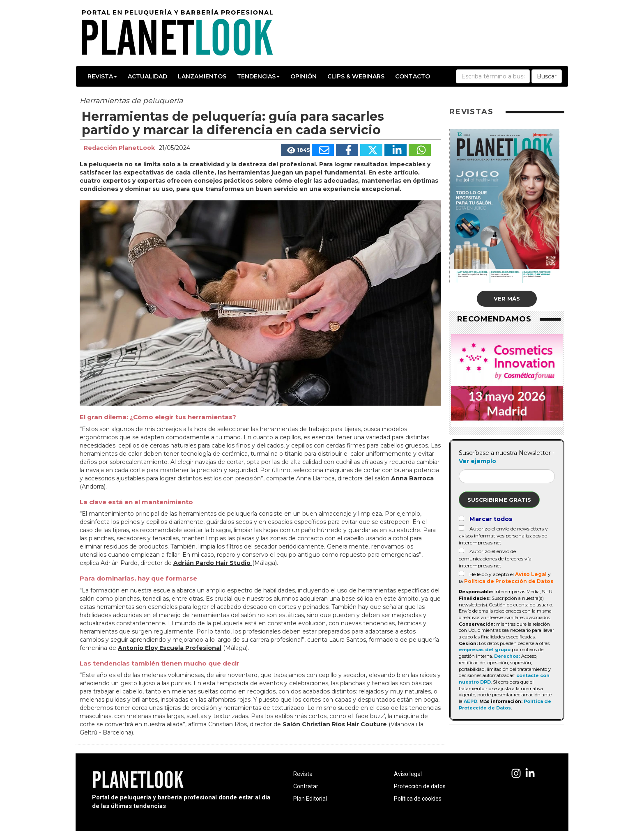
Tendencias (258, 76)
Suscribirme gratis (499, 500)
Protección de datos (420, 786)
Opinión (304, 76)
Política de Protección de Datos (509, 581)
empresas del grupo (485, 650)
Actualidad (147, 76)
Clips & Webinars (356, 76)
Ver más (507, 298)
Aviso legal (408, 774)
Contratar (306, 786)
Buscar (547, 76)
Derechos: (507, 656)
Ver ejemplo (477, 461)
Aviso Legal (531, 574)
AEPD (470, 701)
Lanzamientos (202, 76)
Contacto (413, 76)
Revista (102, 76)
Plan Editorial (310, 799)
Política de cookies (418, 799)
